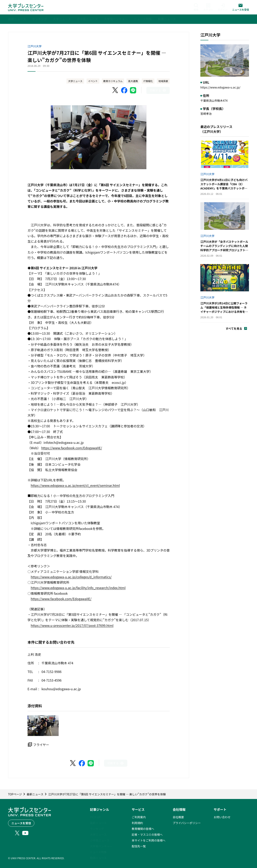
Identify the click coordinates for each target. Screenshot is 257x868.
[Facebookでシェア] (124, 90)
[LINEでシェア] (133, 90)
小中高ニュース (100, 840)
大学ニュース (75, 81)
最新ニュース (98, 823)
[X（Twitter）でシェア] (115, 90)
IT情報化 (148, 81)
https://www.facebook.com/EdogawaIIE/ (72, 448)
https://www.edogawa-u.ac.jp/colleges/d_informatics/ (71, 577)
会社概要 (178, 817)
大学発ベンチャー (101, 846)
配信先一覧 (139, 846)
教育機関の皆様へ (143, 829)
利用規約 (137, 823)
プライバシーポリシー (187, 823)
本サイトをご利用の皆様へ (149, 840)
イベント (93, 81)
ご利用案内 (139, 817)
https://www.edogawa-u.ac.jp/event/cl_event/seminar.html (75, 485)
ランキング (97, 829)
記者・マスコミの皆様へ (147, 834)
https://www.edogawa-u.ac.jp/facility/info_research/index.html (78, 588)
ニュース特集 (98, 852)
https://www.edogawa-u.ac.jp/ (220, 87)
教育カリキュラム (113, 81)
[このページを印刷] (158, 90)
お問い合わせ (222, 817)
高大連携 (133, 81)
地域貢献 (163, 81)
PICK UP (95, 817)
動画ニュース (98, 858)
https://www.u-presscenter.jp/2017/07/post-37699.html (72, 625)
